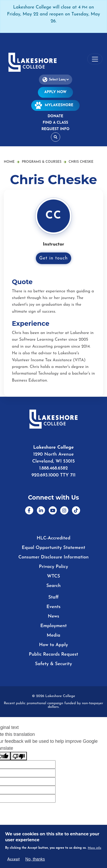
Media (54, 635)
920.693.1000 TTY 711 (53, 475)
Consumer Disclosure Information (53, 557)
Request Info (55, 129)
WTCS (53, 576)
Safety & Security (53, 664)
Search (53, 586)
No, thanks (35, 859)
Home (9, 162)
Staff (54, 597)
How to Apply (54, 645)
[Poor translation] (19, 756)
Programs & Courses (44, 162)
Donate (55, 116)
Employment (53, 626)
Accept (13, 859)
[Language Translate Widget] (56, 80)
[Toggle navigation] (95, 59)
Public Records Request (54, 654)
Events (54, 607)
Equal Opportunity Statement (53, 548)
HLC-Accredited (53, 538)
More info (95, 848)
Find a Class (55, 123)
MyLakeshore (56, 105)
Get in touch (53, 258)
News (53, 616)
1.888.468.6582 (53, 468)
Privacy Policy (53, 567)
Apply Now (55, 92)
